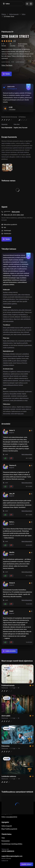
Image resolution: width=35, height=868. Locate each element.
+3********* (7, 212)
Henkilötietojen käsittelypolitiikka (12, 844)
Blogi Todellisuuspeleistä (9, 829)
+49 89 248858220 (8, 851)
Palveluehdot (6, 841)
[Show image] (7, 168)
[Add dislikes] (11, 458)
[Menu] (29, 4)
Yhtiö (3, 838)
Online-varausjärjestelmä (9, 817)
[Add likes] (5, 458)
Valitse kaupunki (7, 826)
